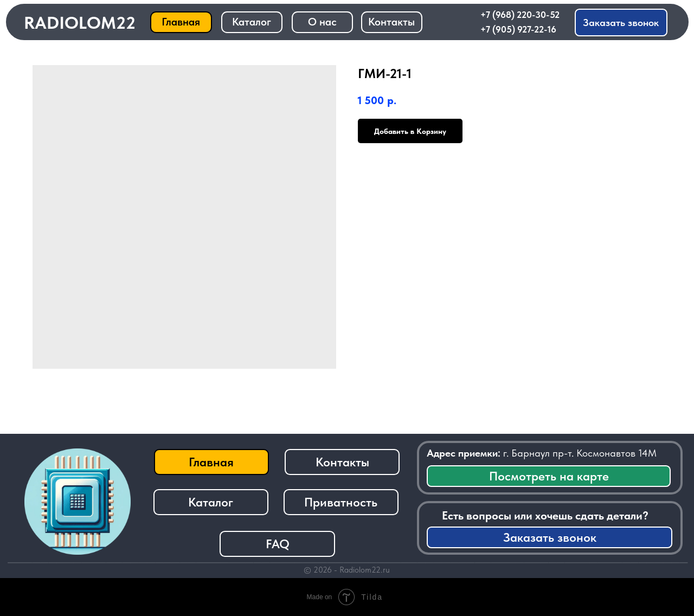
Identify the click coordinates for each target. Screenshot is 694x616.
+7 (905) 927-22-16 (518, 29)
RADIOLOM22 (80, 23)
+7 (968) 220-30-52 (520, 15)
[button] (621, 23)
